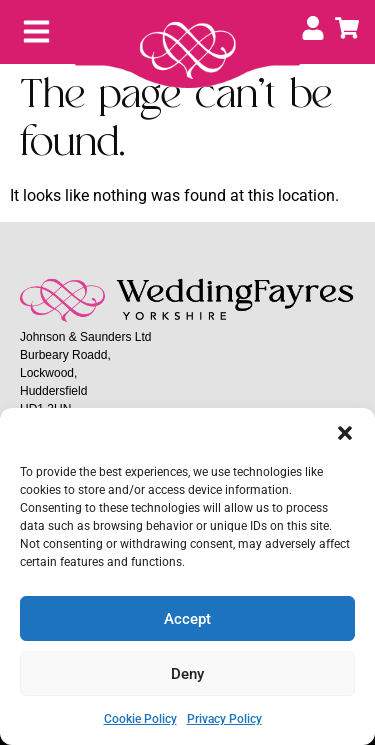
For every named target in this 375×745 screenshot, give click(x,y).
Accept (187, 619)
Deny (187, 674)
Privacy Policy (224, 719)
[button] (345, 433)
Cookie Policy (140, 719)
